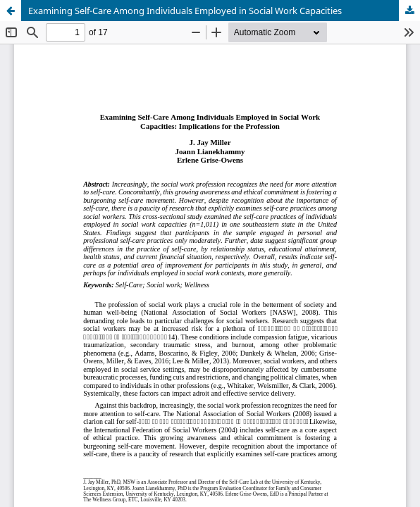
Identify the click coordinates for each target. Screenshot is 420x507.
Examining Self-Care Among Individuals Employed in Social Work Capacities (185, 11)
